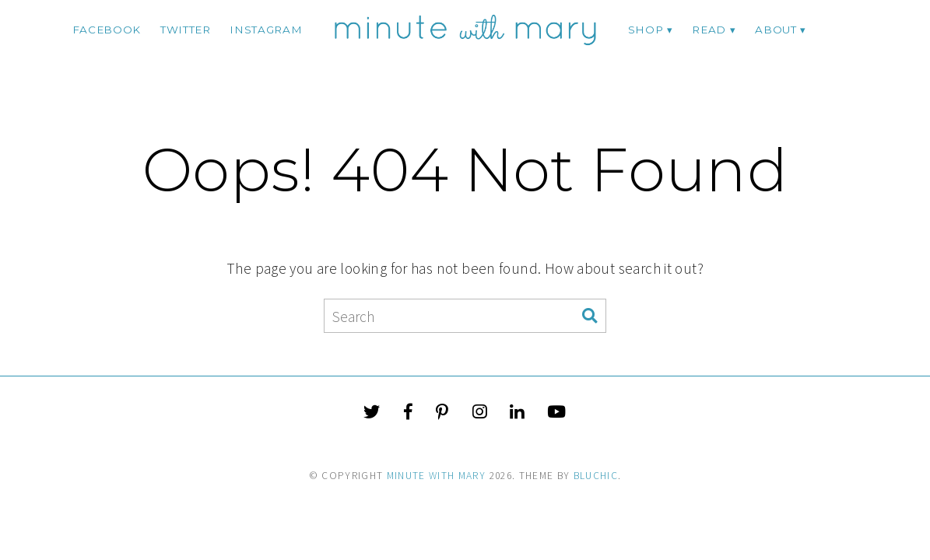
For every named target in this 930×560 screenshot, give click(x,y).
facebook (107, 30)
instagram (266, 30)
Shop (646, 30)
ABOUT (776, 30)
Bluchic (596, 476)
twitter (186, 30)
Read (709, 30)
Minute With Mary (437, 476)
